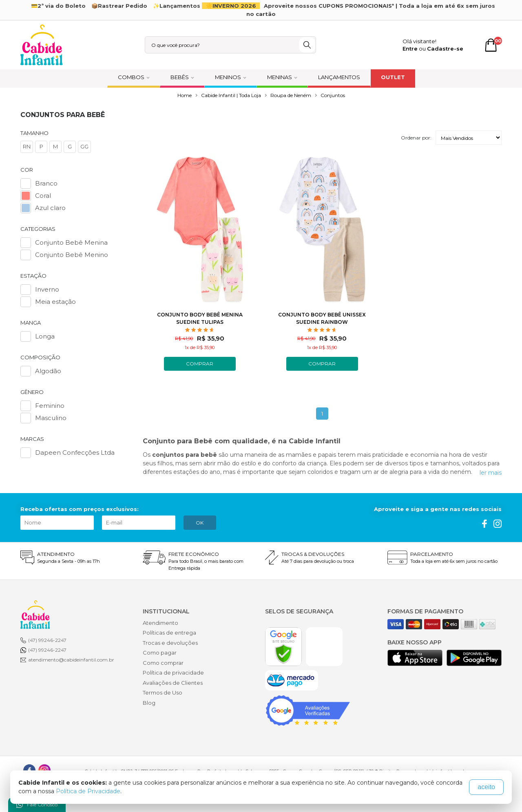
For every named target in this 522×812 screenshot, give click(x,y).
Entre (410, 49)
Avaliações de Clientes (173, 683)
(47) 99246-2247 (47, 640)
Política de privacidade (173, 673)
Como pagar (160, 653)
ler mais (491, 473)
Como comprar (163, 663)
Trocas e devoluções (170, 643)
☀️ (232, 6)
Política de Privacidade (88, 791)
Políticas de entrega (169, 633)
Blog (149, 703)
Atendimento (160, 623)
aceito (486, 787)
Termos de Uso (163, 693)
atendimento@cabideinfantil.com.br (71, 660)
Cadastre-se (445, 49)
